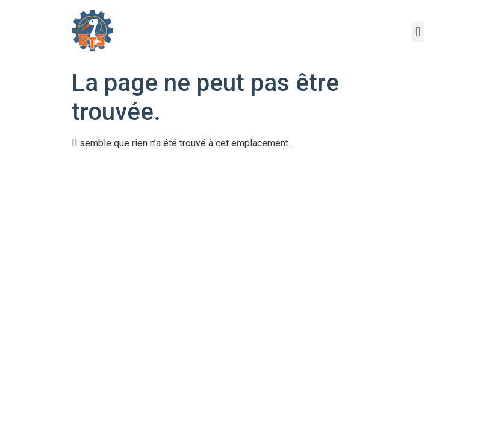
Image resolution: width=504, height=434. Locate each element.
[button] (418, 32)
